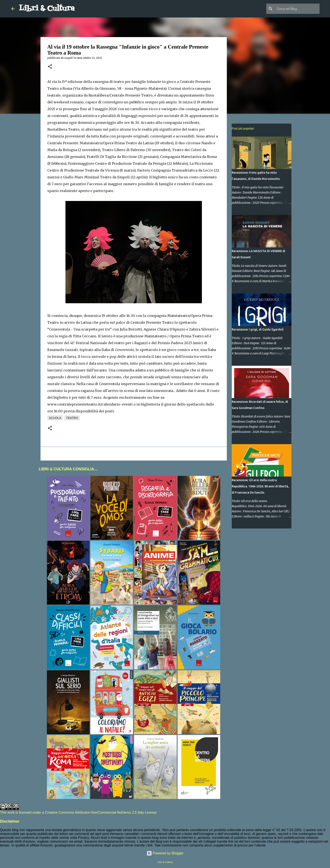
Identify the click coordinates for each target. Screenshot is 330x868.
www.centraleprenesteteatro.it (74, 404)
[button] (50, 67)
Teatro (72, 418)
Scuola (55, 418)
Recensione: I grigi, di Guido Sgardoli (258, 329)
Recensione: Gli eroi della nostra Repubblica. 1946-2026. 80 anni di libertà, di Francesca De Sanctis (260, 486)
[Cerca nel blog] (297, 9)
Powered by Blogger (165, 853)
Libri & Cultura (47, 9)
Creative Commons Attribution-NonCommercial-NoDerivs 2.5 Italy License (101, 812)
